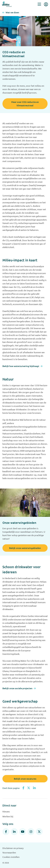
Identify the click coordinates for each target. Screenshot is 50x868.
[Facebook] (6, 832)
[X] (39, 832)
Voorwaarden (9, 852)
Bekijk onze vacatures (25, 779)
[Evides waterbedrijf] (7, 4)
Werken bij (8, 816)
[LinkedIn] (14, 832)
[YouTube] (23, 832)
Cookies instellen (11, 857)
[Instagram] (31, 832)
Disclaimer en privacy (13, 848)
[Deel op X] (29, 788)
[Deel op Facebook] (23, 788)
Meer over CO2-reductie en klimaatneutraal (25, 104)
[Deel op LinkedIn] (34, 788)
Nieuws (6, 811)
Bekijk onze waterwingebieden (25, 548)
